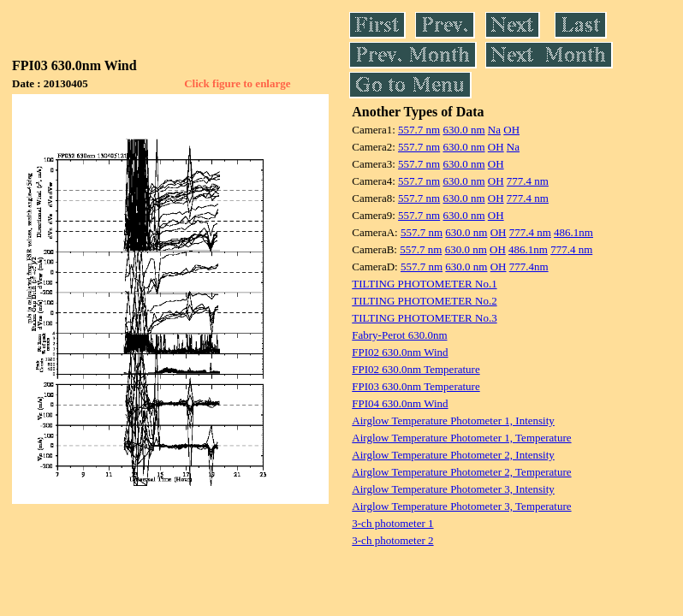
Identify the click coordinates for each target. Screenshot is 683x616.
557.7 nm (419, 130)
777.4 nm (528, 181)
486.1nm (573, 232)
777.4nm (529, 267)
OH (511, 130)
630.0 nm (463, 130)
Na (494, 130)
